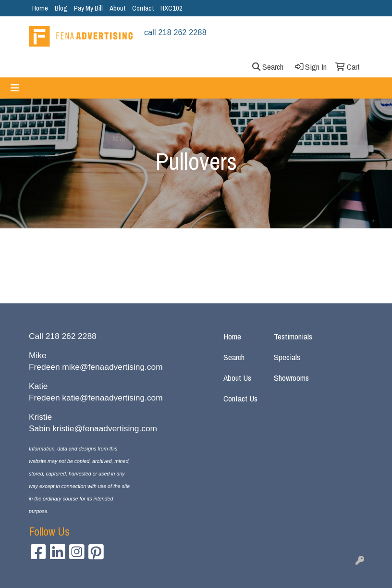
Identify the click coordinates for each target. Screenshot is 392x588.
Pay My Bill (88, 8)
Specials (287, 357)
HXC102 (171, 8)
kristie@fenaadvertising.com (105, 428)
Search (234, 357)
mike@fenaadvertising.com (112, 367)
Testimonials (293, 336)
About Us (237, 378)
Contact (143, 8)
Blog (61, 8)
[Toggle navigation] (15, 88)
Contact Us (240, 398)
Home (40, 8)
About (117, 8)
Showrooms (291, 378)
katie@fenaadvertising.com (112, 398)
